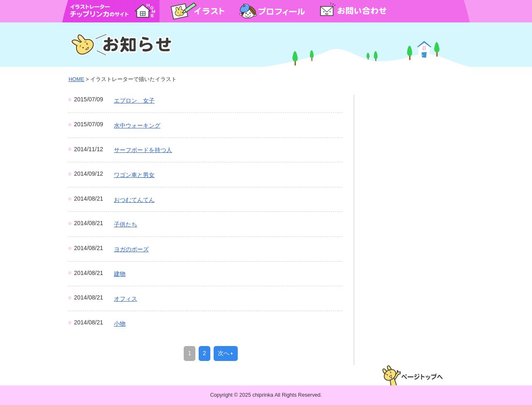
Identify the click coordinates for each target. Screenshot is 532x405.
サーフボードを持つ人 (143, 150)
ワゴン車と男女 (134, 175)
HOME (145, 11)
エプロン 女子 (134, 101)
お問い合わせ (353, 11)
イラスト (197, 11)
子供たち (126, 224)
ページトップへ (413, 375)
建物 (120, 274)
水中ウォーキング (137, 125)
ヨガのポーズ (131, 249)
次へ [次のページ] (224, 353)
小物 (120, 324)
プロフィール (272, 11)
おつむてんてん (134, 200)
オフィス (126, 299)
